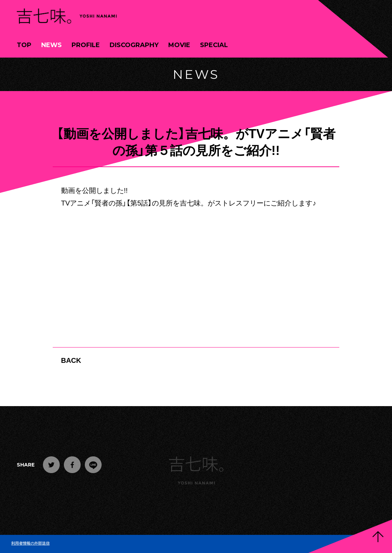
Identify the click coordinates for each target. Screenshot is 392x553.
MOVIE (179, 45)
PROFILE (86, 45)
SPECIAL (214, 45)
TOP (24, 45)
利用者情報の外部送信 (30, 543)
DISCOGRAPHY (134, 45)
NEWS (51, 45)
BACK (71, 360)
